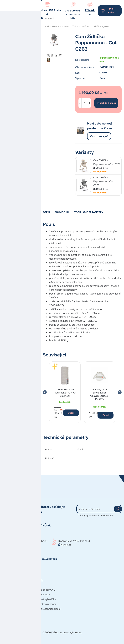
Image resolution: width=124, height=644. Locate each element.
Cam (102, 78)
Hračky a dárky (20, 53)
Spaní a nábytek (21, 110)
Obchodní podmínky (14, 599)
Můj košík (111, 11)
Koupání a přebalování (18, 81)
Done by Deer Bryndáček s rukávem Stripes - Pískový (99, 394)
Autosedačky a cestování (20, 43)
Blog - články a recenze (43, 604)
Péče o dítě (18, 101)
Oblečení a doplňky (23, 92)
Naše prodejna (20, 131)
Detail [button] (71, 413)
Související (62, 212)
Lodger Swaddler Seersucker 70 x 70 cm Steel (65, 392)
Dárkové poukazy (40, 594)
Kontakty (7, 590)
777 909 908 (73, 11)
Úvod (46, 26)
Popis (46, 212)
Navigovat (49, 18)
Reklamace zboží (12, 623)
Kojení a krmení (21, 71)
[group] (65, 392)
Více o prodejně (99, 136)
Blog (14, 121)
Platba (6, 609)
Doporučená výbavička (43, 599)
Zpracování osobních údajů (45, 609)
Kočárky (16, 62)
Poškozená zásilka (13, 618)
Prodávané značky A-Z (43, 590)
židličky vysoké (101, 26)
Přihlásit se (90, 12)
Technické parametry (89, 212)
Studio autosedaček (23, 142)
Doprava (7, 604)
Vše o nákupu (10, 613)
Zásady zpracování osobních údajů (96, 515)
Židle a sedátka (81, 26)
